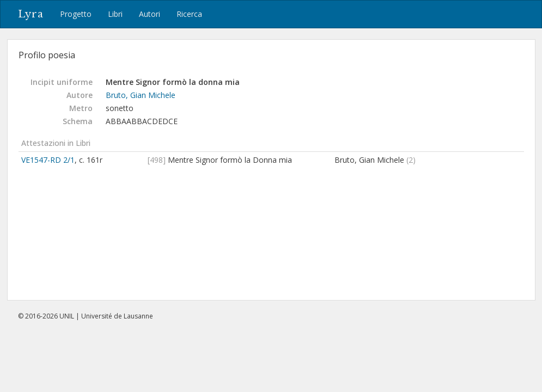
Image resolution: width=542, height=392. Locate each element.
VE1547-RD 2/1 (48, 160)
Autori (150, 14)
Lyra (31, 14)
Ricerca (189, 14)
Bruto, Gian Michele (141, 95)
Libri (115, 14)
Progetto (76, 14)
